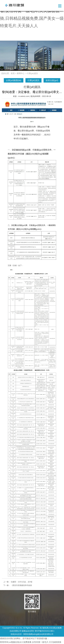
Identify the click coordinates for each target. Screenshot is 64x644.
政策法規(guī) (52, 80)
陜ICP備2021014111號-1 (44, 631)
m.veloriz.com (24, 96)
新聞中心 (21, 73)
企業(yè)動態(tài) (14, 80)
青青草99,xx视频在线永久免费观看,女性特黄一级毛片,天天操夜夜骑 (31, 642)
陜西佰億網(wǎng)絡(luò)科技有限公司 (38, 634)
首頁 (13, 73)
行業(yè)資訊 (33, 80)
